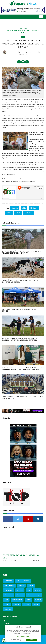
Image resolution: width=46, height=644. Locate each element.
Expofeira (15, 208)
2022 (24, 208)
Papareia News (5, 203)
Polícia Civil (9, 595)
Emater (18, 213)
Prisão (29, 600)
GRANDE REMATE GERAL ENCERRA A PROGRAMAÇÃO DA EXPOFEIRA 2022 (22, 397)
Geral (26, 29)
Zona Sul (17, 604)
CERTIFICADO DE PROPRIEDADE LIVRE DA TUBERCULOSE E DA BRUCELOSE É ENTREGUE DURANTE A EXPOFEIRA (23, 369)
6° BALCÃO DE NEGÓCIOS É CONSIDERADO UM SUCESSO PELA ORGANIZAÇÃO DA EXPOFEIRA (22, 252)
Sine (6, 600)
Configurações (15, 640)
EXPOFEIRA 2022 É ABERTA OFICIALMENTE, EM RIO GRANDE (20, 310)
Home (21, 29)
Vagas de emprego (34, 595)
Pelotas (31, 585)
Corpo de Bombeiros (23, 581)
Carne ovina (29, 213)
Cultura (7, 604)
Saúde (36, 604)
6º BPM (27, 604)
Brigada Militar (9, 585)
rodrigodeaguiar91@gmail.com (28, 52)
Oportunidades (17, 600)
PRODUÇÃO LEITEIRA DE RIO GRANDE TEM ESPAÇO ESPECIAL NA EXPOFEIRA (20, 281)
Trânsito (21, 585)
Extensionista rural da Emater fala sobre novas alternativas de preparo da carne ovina (26, 203)
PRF (29, 590)
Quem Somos (8, 621)
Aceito (31, 640)
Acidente (20, 590)
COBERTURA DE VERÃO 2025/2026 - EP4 (21, 556)
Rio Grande (34, 208)
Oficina (9, 213)
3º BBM (37, 590)
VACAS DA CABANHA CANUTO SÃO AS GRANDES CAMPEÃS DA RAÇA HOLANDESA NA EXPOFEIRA (20, 339)
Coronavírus (9, 590)
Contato (6, 624)
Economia (20, 595)
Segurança (8, 609)
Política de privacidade (23, 636)
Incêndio (38, 600)
